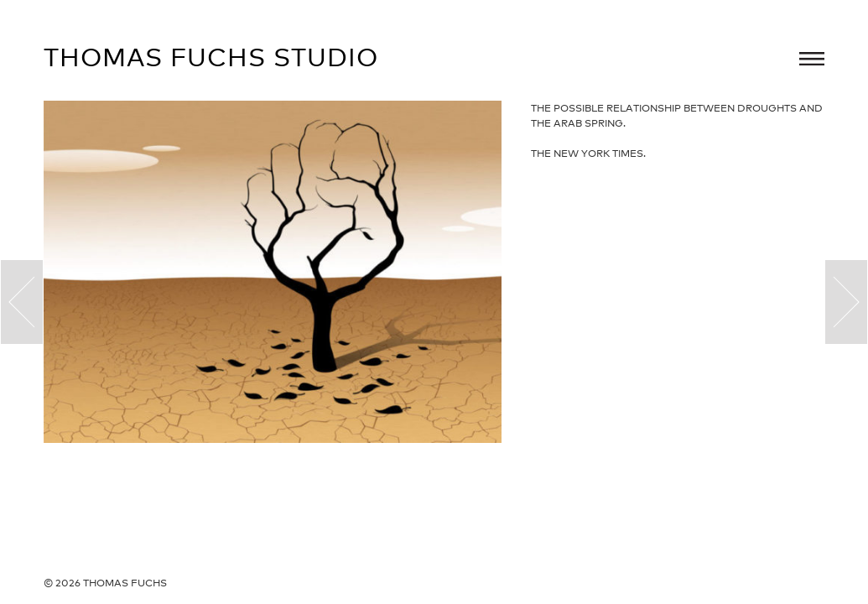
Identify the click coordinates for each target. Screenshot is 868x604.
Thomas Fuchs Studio (211, 57)
